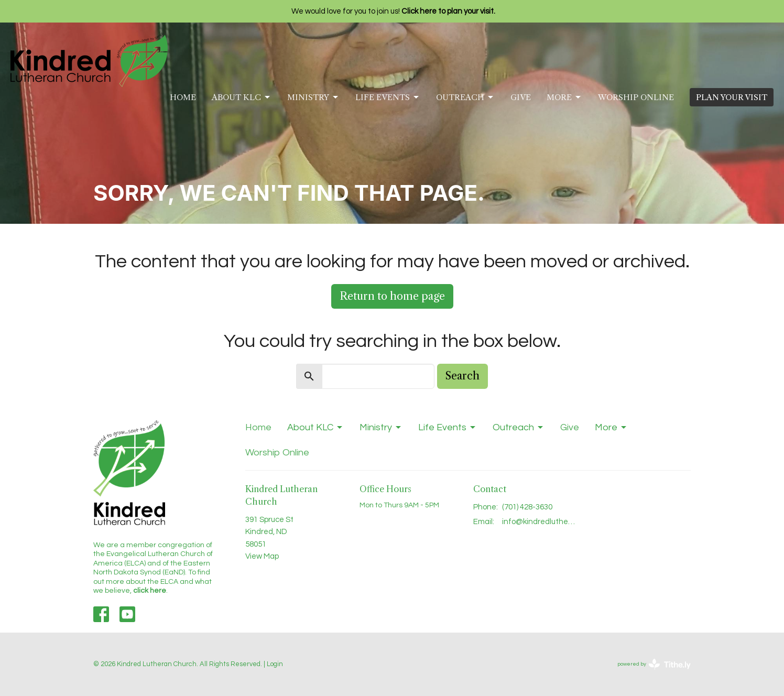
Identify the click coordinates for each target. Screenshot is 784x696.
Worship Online (636, 97)
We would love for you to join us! (393, 11)
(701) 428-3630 (527, 507)
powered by (654, 664)
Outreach (465, 97)
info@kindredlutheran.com (540, 522)
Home (183, 97)
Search (462, 376)
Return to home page (392, 296)
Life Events (388, 97)
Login (275, 664)
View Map (262, 556)
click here (150, 591)
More (564, 97)
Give (521, 97)
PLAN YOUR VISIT (732, 97)
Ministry (313, 97)
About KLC (242, 97)
